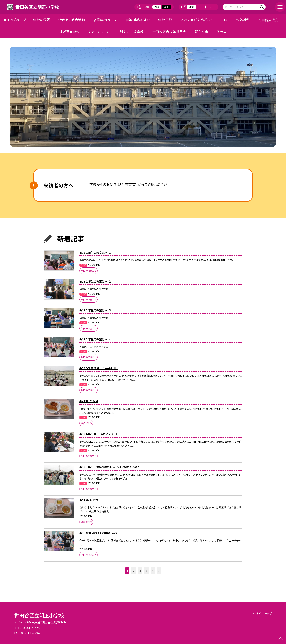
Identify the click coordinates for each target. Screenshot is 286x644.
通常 (147, 7)
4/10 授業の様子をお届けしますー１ (101, 533)
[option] (143, 97)
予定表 (222, 32)
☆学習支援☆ (268, 20)
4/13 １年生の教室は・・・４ (95, 339)
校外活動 (243, 20)
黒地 (166, 7)
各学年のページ (105, 20)
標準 (191, 7)
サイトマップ (263, 614)
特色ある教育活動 (72, 20)
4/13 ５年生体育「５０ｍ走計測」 (99, 368)
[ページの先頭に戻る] (281, 639)
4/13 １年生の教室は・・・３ (95, 310)
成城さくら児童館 (131, 32)
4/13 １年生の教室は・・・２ (95, 281)
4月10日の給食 (89, 500)
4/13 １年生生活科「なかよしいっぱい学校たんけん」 (110, 467)
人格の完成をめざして (197, 20)
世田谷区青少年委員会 (169, 32)
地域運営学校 (69, 32)
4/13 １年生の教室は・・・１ (95, 253)
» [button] (159, 571)
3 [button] (140, 571)
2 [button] (134, 571)
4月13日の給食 (89, 401)
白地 (157, 7)
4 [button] (146, 571)
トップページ (17, 20)
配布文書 (201, 32)
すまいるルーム (99, 32)
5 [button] (153, 571)
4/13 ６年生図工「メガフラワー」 (98, 434)
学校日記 (165, 20)
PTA (224, 20)
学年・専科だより (138, 20)
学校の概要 (42, 20)
